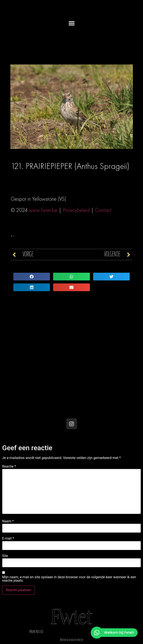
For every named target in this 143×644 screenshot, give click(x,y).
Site (5, 556)
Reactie (9, 467)
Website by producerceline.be (71, 640)
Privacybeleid (76, 210)
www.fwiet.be (43, 210)
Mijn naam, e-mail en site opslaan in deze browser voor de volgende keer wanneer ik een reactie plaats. (69, 579)
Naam (8, 521)
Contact (103, 210)
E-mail (8, 538)
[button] (71, 23)
